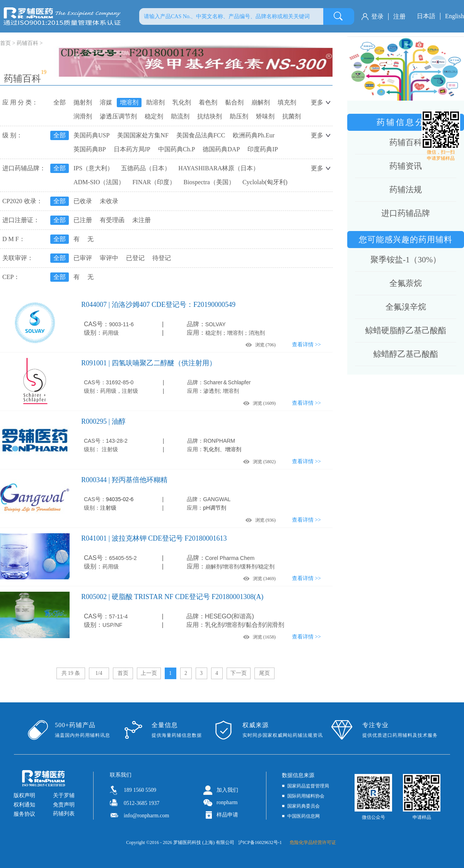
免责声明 (64, 805)
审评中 (109, 258)
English (455, 16)
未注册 (142, 220)
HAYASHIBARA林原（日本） (219, 168)
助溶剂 (155, 102)
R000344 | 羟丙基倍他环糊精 (124, 480)
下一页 (239, 673)
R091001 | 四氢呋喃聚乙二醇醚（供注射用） (149, 363)
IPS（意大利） (93, 168)
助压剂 (239, 116)
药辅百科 (27, 43)
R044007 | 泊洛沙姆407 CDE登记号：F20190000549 (158, 305)
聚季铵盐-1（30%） (406, 260)
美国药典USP (91, 135)
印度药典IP (263, 149)
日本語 (426, 16)
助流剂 (180, 116)
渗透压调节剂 (118, 116)
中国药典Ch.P (177, 149)
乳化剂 (182, 102)
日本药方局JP (132, 149)
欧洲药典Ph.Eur (254, 135)
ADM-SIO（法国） (99, 182)
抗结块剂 (210, 116)
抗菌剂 (292, 116)
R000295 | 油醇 (103, 421)
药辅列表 (64, 814)
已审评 (83, 258)
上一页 (149, 673)
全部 (60, 102)
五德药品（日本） (146, 168)
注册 (399, 16)
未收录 (109, 201)
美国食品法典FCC (201, 135)
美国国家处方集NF (143, 135)
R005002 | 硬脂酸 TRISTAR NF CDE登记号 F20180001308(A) (172, 597)
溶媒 (106, 102)
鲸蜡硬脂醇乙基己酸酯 (406, 330)
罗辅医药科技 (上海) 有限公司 (204, 842)
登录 (377, 16)
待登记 (162, 258)
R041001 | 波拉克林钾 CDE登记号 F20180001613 (154, 538)
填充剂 (287, 102)
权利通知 (24, 805)
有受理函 (112, 220)
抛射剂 (83, 102)
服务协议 (24, 814)
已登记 (135, 258)
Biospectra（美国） (209, 182)
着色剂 (208, 102)
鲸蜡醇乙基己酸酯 (406, 354)
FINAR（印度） (154, 182)
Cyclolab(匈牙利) (265, 182)
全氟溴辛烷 (406, 307)
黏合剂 (234, 102)
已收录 (83, 201)
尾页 (264, 673)
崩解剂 (261, 102)
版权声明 (24, 795)
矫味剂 (265, 116)
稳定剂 (154, 116)
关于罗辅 (64, 795)
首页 (123, 673)
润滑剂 (83, 116)
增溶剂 (129, 102)
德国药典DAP (221, 149)
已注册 (83, 220)
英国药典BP (90, 149)
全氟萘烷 (406, 283)
